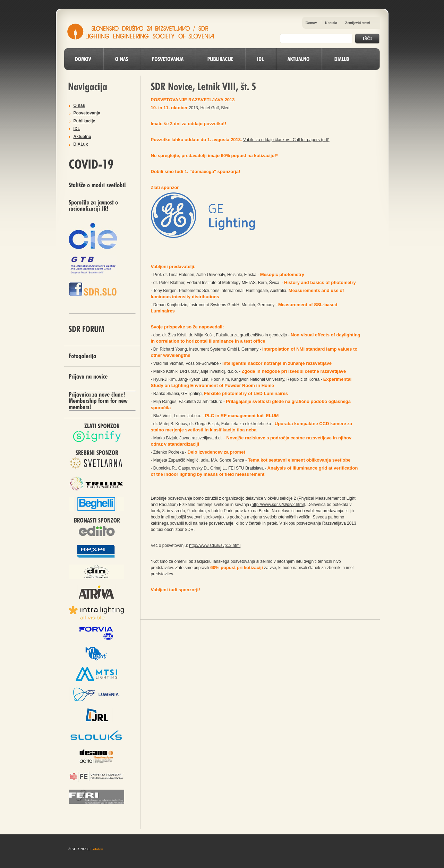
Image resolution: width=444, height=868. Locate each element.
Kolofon (97, 849)
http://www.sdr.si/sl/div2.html (277, 505)
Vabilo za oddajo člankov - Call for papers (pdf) (286, 140)
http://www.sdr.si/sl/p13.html (215, 545)
